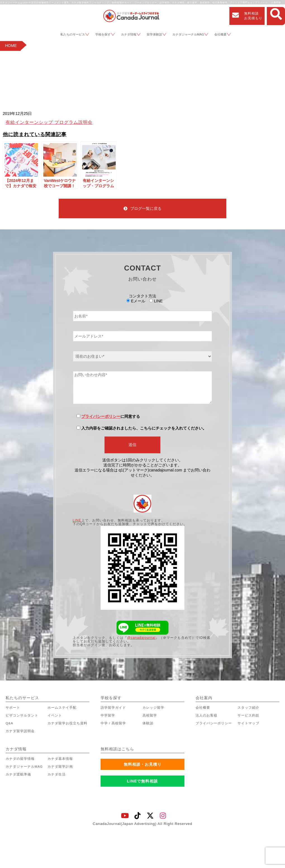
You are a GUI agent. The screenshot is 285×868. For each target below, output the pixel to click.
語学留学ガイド (113, 708)
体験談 (148, 723)
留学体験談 (154, 34)
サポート (13, 708)
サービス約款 (248, 715)
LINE (77, 520)
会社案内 (204, 698)
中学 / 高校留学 (113, 723)
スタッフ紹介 (248, 708)
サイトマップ (248, 723)
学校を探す (103, 34)
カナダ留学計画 (60, 767)
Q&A (9, 723)
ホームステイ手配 (62, 708)
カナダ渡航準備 (18, 774)
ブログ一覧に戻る (142, 208)
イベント (55, 715)
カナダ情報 (129, 34)
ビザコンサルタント (22, 715)
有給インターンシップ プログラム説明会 (49, 122)
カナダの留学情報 (20, 759)
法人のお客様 (206, 715)
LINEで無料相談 (143, 781)
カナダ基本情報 (60, 759)
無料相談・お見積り (143, 764)
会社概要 (220, 34)
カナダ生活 (57, 774)
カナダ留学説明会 (20, 731)
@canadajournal (141, 638)
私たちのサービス (73, 34)
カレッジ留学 (153, 708)
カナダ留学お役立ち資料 (67, 723)
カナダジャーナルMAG (188, 34)
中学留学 (108, 715)
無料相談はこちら (117, 749)
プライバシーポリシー (101, 416)
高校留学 (150, 715)
